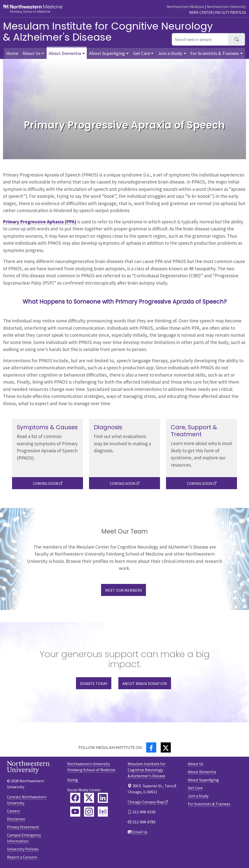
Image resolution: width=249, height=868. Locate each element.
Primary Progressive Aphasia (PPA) (40, 222)
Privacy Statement (23, 827)
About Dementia (202, 772)
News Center (201, 12)
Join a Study (198, 796)
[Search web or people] (200, 39)
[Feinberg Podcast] (103, 812)
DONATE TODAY (94, 683)
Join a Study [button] (170, 53)
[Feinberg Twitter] (89, 798)
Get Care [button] (142, 53)
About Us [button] (32, 53)
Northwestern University (226, 7)
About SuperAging (203, 780)
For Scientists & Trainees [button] (215, 53)
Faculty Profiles (231, 12)
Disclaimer (16, 819)
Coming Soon (46, 483)
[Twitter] (166, 748)
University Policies (23, 849)
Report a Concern (22, 857)
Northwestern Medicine (185, 7)
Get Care (195, 788)
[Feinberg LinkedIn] (103, 798)
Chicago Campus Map (146, 802)
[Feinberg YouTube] (75, 812)
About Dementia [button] (65, 53)
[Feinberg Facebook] (75, 798)
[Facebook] (151, 748)
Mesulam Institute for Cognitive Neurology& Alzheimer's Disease (108, 32)
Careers (14, 811)
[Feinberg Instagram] (89, 812)
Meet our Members (123, 590)
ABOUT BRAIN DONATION (145, 683)
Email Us (140, 832)
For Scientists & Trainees (209, 804)
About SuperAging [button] (107, 53)
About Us (196, 764)
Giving (73, 780)
